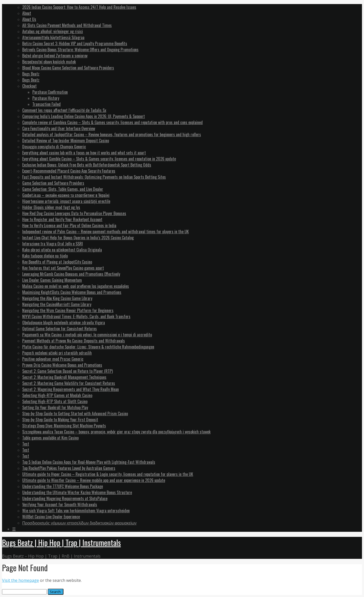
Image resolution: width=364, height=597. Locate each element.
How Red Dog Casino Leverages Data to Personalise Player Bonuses (74, 213)
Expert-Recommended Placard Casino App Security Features (69, 171)
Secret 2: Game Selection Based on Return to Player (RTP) (67, 371)
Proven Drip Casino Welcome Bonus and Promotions (62, 365)
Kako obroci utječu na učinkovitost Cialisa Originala (62, 250)
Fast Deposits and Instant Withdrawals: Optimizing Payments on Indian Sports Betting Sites (94, 177)
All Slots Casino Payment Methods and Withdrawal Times (67, 25)
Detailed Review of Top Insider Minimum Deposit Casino (66, 141)
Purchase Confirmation (50, 92)
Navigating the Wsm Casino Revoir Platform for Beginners (68, 310)
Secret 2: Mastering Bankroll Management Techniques (64, 377)
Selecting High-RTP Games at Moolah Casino (57, 395)
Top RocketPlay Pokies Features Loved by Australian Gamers (69, 468)
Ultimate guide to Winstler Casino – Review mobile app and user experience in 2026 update (94, 480)
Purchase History (46, 98)
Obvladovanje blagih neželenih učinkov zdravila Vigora (64, 323)
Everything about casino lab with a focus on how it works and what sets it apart (84, 153)
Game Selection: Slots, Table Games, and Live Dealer (63, 189)
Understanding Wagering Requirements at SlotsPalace (65, 498)
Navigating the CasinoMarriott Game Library (57, 304)
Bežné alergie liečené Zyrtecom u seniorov (55, 56)
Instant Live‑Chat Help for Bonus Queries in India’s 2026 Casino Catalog (78, 238)
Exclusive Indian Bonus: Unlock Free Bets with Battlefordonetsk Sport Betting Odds (87, 165)
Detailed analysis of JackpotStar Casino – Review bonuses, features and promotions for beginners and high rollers (112, 134)
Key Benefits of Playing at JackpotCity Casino (57, 262)
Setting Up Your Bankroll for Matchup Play (55, 407)
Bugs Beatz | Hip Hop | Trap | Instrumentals (61, 543)
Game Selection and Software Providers (53, 183)
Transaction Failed (47, 104)
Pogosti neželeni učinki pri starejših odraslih (57, 353)
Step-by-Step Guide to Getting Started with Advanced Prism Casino (75, 414)
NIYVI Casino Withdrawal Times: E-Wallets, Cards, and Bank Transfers (76, 316)
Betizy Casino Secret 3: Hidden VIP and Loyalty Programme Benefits (75, 43)
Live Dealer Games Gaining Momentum (52, 280)
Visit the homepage (20, 580)
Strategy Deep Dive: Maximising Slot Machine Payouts (64, 426)
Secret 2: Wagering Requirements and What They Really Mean (71, 389)
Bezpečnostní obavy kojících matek (49, 62)
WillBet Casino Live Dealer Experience (51, 517)
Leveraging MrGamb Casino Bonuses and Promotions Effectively (71, 274)
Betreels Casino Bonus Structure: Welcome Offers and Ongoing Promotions (80, 50)
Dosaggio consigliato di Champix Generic (54, 147)
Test (26, 444)
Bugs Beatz (31, 74)
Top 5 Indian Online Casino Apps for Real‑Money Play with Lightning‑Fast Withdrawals (89, 462)
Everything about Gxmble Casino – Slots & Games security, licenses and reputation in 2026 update (99, 159)
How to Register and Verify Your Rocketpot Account (62, 219)
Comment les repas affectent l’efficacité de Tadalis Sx (64, 110)
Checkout (29, 86)
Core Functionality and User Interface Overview (59, 128)
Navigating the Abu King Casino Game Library (57, 298)
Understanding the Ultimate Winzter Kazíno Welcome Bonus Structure (77, 492)
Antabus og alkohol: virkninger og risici (53, 31)
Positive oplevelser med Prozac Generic (53, 359)
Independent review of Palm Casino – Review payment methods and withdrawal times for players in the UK (106, 232)
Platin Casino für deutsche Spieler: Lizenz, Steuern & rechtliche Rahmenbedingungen (88, 347)
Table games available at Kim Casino (50, 438)
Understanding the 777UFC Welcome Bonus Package (63, 486)
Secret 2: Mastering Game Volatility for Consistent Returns (69, 383)
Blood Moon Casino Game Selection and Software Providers (68, 68)
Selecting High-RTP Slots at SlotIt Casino (55, 401)
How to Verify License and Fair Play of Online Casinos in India (69, 225)
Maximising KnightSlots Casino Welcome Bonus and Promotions (72, 292)
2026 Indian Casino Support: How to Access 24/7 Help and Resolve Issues (79, 7)
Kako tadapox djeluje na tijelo (45, 256)
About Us (29, 19)
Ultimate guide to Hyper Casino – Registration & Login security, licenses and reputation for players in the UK (108, 474)
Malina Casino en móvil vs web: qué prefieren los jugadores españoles (76, 286)
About (27, 13)
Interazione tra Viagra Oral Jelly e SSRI (53, 244)
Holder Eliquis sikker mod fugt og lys (51, 207)
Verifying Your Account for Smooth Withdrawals (60, 504)
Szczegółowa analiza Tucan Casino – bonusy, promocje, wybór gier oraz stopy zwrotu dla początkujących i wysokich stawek (116, 432)
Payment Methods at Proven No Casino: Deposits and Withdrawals (74, 341)
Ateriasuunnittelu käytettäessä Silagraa (53, 37)
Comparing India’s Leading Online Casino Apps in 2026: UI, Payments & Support (84, 116)
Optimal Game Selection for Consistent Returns (60, 329)
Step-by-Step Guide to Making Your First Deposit (60, 420)
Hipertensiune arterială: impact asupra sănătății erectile (66, 201)
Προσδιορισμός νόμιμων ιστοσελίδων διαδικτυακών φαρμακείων (79, 523)
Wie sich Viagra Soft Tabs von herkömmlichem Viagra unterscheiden (76, 511)
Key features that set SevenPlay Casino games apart (63, 268)
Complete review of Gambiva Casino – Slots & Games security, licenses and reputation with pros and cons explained (112, 122)
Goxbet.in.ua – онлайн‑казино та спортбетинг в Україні (66, 195)
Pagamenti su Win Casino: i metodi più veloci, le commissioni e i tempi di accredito (87, 335)
